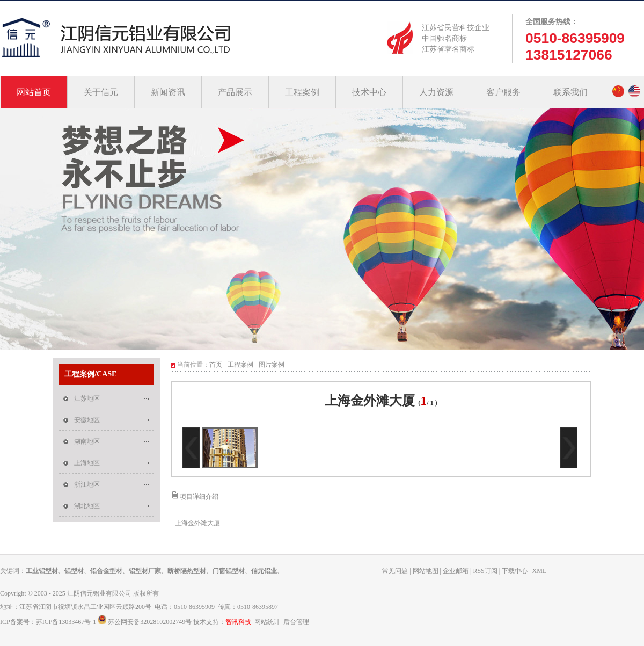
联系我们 (570, 92)
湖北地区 (87, 506)
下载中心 (515, 571)
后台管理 (296, 622)
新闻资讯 (168, 92)
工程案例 (302, 92)
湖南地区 (87, 441)
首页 (216, 365)
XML (540, 571)
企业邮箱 (456, 571)
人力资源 (436, 92)
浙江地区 (87, 484)
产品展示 (235, 92)
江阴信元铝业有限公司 (99, 593)
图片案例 (272, 365)
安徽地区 (87, 420)
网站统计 (267, 622)
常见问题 (395, 571)
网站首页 (34, 92)
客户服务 (503, 92)
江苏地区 (87, 398)
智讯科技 (238, 622)
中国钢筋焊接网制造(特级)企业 (322, 229)
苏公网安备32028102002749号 (150, 622)
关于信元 (101, 92)
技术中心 (369, 92)
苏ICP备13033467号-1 (66, 622)
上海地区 (87, 463)
